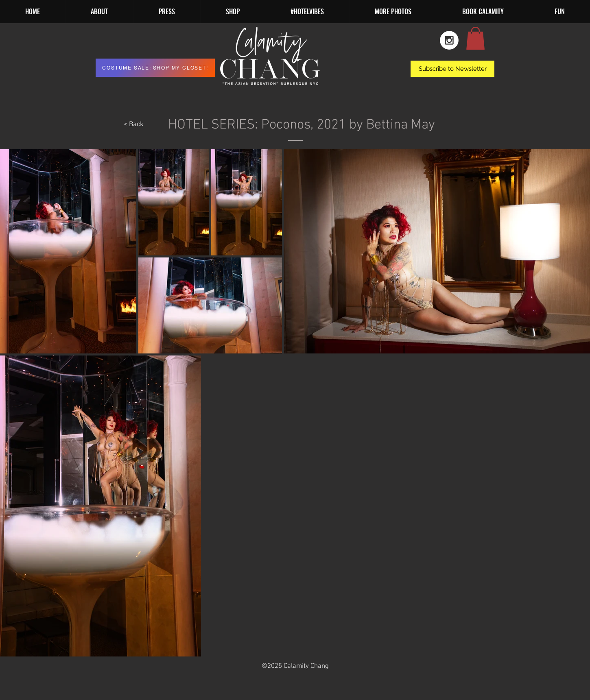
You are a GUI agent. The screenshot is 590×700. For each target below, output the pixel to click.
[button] (393, 12)
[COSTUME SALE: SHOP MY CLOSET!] (155, 68)
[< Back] (134, 125)
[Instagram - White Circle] (449, 40)
